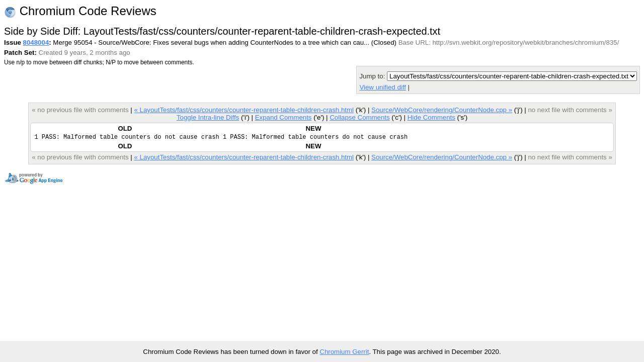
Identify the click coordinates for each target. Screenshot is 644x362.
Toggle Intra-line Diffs (208, 117)
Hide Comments (431, 117)
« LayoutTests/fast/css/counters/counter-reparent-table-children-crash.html (244, 110)
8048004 (36, 42)
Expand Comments (284, 117)
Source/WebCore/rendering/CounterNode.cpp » (442, 110)
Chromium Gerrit (344, 352)
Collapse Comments (359, 117)
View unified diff (382, 87)
